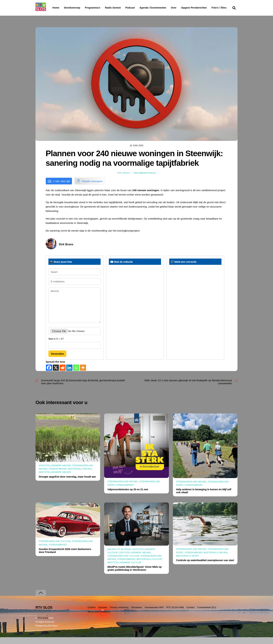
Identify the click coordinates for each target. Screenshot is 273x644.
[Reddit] (63, 374)
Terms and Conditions (99, 618)
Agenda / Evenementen (162, 8)
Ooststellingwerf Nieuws (55, 472)
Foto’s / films (61, 15)
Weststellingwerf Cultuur (124, 569)
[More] (83, 374)
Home (53, 8)
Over (183, 8)
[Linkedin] (69, 374)
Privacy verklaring (119, 614)
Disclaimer (137, 614)
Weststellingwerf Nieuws (55, 479)
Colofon (92, 614)
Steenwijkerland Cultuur (55, 548)
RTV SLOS (43, 625)
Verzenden (57, 360)
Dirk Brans (124, 180)
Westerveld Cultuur (149, 566)
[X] (56, 374)
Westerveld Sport (187, 563)
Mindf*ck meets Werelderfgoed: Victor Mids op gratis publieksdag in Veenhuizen (134, 575)
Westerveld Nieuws (80, 476)
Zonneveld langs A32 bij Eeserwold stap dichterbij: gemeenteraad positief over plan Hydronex (83, 389)
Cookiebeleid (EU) (207, 614)
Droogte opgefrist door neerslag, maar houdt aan (67, 483)
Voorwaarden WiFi (154, 614)
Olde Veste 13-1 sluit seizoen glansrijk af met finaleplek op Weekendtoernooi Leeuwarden (188, 389)
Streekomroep (73, 8)
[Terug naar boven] (41, 600)
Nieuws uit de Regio (119, 556)
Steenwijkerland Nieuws (145, 180)
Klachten (103, 614)
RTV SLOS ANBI (175, 614)
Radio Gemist (122, 8)
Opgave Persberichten (206, 8)
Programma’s (99, 8)
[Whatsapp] (76, 374)
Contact (191, 614)
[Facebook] (49, 374)
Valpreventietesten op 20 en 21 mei (128, 496)
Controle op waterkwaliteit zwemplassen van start (205, 567)
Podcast (139, 8)
